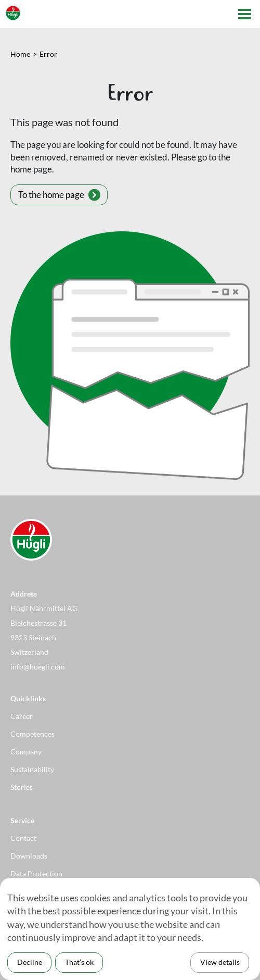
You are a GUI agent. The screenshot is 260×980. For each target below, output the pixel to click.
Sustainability (32, 769)
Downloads (29, 856)
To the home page (51, 195)
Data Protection (36, 873)
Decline (30, 962)
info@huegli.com (38, 667)
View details (220, 962)
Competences (32, 734)
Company (26, 752)
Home (20, 54)
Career (22, 716)
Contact (23, 838)
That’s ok (79, 962)
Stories (22, 787)
